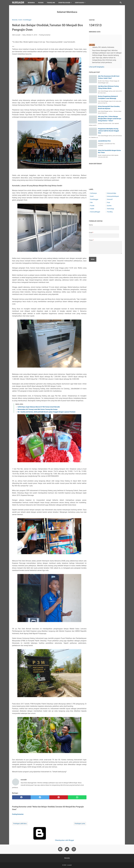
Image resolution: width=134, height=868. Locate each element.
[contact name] (104, 228)
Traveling (51, 3)
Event (92, 196)
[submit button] (93, 259)
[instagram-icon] (74, 849)
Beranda (31, 3)
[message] (105, 248)
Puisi (108, 202)
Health (92, 209)
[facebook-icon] (60, 849)
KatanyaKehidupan (113, 196)
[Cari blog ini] (121, 3)
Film (91, 202)
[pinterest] (59, 797)
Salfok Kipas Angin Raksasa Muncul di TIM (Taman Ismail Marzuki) (39, 407)
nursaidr (18, 3)
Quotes (109, 206)
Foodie (41, 3)
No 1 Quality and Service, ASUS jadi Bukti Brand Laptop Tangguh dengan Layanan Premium (46, 412)
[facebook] (21, 797)
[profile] (92, 40)
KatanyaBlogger (95, 212)
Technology (110, 209)
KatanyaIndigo (112, 193)
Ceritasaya (93, 193)
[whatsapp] (77, 797)
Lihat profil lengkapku (97, 67)
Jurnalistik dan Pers (104, 141)
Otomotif (110, 199)
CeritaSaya (79, 3)
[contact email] (104, 236)
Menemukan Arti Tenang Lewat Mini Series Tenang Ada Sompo (38, 409)
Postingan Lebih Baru (20, 824)
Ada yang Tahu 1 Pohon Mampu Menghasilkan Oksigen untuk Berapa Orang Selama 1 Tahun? (110, 119)
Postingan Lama (80, 824)
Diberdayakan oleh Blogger (49, 840)
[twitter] (40, 797)
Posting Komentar (45, 35)
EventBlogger (64, 3)
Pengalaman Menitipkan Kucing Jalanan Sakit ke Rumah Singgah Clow (108, 131)
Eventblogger (94, 199)
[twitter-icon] (67, 849)
